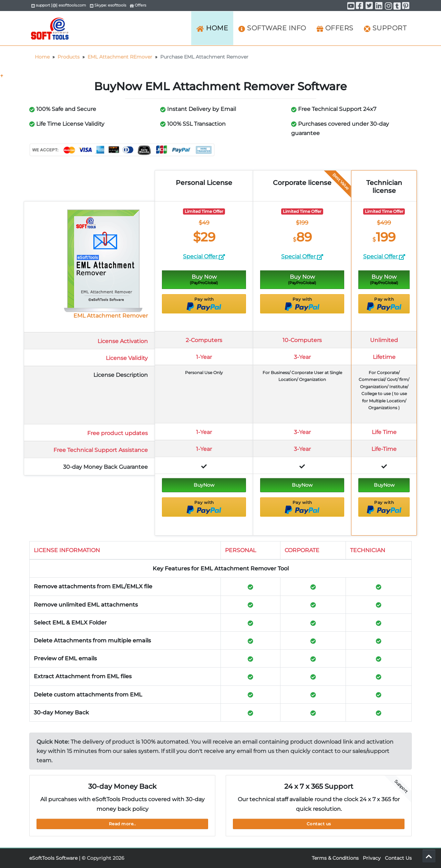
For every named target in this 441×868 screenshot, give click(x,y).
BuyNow (204, 485)
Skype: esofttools (108, 5)
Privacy (372, 858)
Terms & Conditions (335, 858)
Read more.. (122, 824)
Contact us (319, 824)
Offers (138, 5)
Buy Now (204, 279)
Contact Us (398, 858)
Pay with (204, 304)
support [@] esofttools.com (59, 5)
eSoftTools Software (53, 858)
